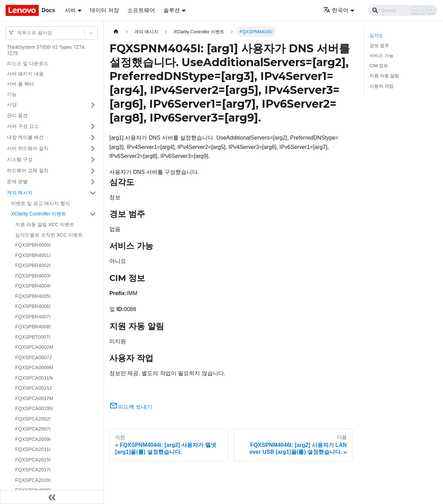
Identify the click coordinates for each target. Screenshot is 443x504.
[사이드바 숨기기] (52, 497)
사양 (12, 105)
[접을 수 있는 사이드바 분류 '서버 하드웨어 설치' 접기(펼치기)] (93, 149)
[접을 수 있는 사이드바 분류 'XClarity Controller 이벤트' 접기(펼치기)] (93, 214)
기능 (12, 94)
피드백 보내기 (131, 407)
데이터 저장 (105, 10)
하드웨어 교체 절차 (28, 170)
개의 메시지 (20, 193)
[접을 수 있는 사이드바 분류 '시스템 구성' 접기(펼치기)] (93, 160)
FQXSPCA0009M (34, 368)
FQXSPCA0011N (34, 378)
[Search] (403, 10)
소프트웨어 (141, 10)
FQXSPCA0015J (33, 388)
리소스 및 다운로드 (28, 63)
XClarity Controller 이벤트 (39, 214)
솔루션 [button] (172, 10)
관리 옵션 (17, 115)
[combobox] (18, 33)
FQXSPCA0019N (34, 408)
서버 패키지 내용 (25, 74)
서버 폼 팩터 (20, 84)
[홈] (116, 32)
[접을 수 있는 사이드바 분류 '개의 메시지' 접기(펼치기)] (93, 193)
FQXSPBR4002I (33, 265)
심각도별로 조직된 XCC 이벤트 (49, 235)
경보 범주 (379, 46)
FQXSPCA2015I (33, 460)
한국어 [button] (336, 10)
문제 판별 (17, 182)
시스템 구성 (20, 159)
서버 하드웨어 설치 (28, 148)
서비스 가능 (382, 56)
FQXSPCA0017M (34, 398)
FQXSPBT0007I (33, 337)
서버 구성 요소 (23, 126)
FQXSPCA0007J (33, 357)
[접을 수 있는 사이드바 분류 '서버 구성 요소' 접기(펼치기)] (93, 126)
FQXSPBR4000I (33, 245)
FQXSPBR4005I (33, 296)
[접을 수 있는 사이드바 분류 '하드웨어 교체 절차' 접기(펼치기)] (93, 171)
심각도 (376, 36)
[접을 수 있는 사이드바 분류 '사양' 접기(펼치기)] (93, 105)
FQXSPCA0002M (34, 347)
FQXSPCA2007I (33, 429)
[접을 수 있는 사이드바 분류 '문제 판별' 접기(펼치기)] (93, 182)
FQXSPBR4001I (33, 255)
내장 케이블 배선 (25, 137)
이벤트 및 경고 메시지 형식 (40, 203)
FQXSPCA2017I (33, 470)
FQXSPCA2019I (33, 480)
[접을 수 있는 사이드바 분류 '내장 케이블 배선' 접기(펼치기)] (93, 138)
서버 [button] (70, 10)
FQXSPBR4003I (33, 276)
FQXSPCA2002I (33, 419)
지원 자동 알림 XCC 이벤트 (45, 224)
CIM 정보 (379, 66)
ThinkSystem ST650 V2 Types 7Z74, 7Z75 (46, 50)
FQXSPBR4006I (33, 306)
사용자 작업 (382, 86)
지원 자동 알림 (384, 76)
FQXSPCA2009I (33, 439)
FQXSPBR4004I (33, 286)
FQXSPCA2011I (33, 449)
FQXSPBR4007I (33, 317)
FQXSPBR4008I (33, 327)
